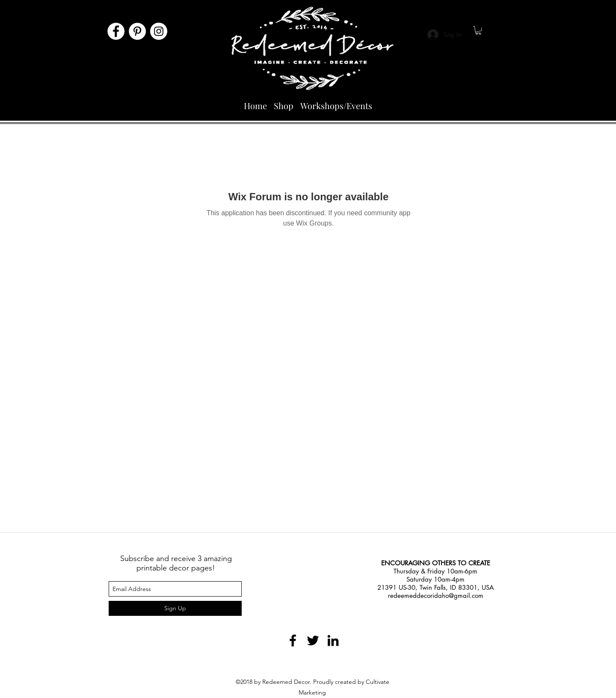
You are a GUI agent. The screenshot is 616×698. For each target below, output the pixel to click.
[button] (478, 30)
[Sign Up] (175, 608)
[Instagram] (159, 31)
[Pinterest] (137, 31)
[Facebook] (116, 31)
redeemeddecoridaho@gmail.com (436, 596)
